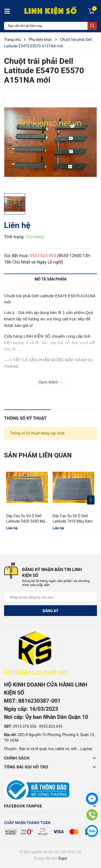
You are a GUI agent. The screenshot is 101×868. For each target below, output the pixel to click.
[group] (50, 142)
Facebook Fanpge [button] (50, 806)
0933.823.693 (43, 256)
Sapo (63, 858)
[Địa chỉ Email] (50, 597)
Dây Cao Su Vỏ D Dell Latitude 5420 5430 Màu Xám (27, 521)
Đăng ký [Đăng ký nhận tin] (50, 611)
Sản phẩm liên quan (38, 455)
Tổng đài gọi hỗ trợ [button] (50, 767)
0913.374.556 (25, 726)
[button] (91, 500)
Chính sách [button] (50, 758)
